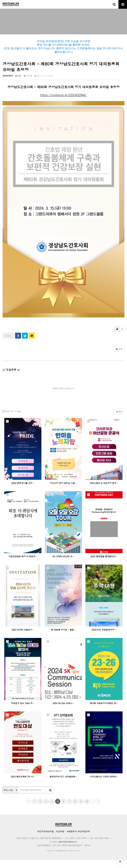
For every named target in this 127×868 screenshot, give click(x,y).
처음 (29, 809)
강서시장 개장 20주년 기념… (63, 491)
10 (87, 809)
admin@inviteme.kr (68, 849)
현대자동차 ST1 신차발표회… (63, 784)
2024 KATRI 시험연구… (23, 638)
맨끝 (98, 809)
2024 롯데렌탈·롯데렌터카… (104, 564)
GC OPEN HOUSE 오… (63, 564)
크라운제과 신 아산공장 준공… (104, 491)
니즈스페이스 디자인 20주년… (104, 784)
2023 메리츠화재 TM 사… (23, 784)
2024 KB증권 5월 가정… (23, 491)
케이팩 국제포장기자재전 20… (104, 711)
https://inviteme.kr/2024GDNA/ (63, 103)
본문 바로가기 (0, 0)
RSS (119, 419)
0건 (18, 84)
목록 (119, 357)
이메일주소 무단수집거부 (78, 839)
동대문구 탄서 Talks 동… (23, 711)
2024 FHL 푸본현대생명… (104, 638)
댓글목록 (11, 378)
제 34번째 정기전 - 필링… (63, 638)
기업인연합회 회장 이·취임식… (23, 564)
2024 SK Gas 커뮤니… (63, 711)
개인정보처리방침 (45, 839)
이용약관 (60, 839)
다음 (93, 809)
